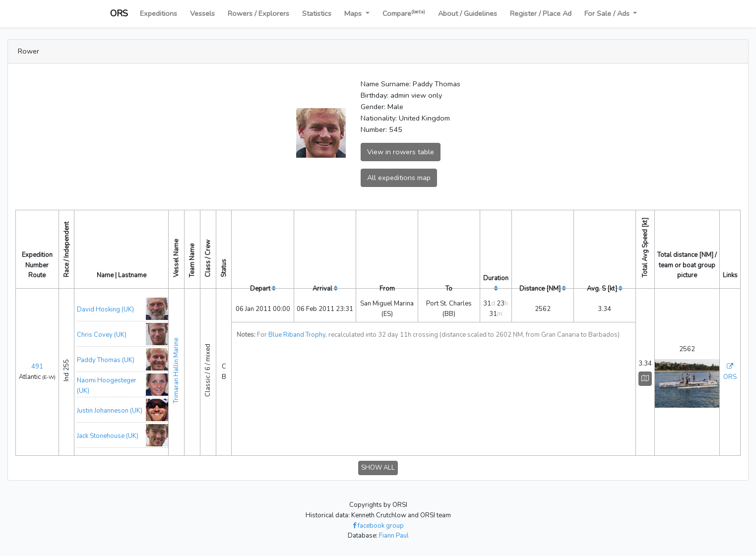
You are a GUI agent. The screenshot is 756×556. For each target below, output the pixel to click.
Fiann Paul (394, 536)
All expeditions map (399, 178)
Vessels (202, 13)
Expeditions (158, 13)
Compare (404, 13)
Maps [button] (354, 13)
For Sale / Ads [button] (608, 13)
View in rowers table (401, 152)
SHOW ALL (378, 468)
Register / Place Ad (541, 13)
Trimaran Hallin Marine (176, 371)
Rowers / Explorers (258, 13)
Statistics (317, 13)
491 (37, 367)
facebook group (378, 526)
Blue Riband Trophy (297, 335)
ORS (119, 13)
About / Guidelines (468, 13)
